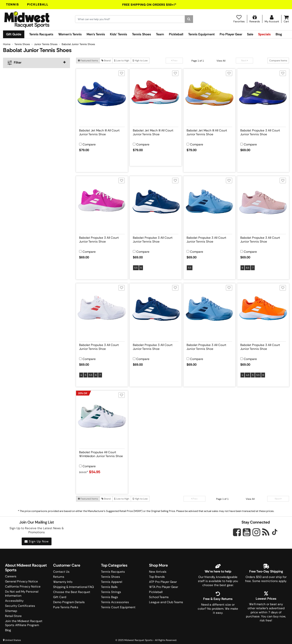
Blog (279, 34)
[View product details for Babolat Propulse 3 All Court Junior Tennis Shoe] (263, 132)
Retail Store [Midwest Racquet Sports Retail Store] (13, 616)
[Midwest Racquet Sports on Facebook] (237, 534)
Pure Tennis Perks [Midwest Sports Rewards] (66, 607)
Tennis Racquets (41, 34)
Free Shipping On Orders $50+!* (149, 5)
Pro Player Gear (231, 34)
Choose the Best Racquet (72, 592)
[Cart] (286, 19)
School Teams (159, 597)
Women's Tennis (70, 34)
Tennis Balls (109, 587)
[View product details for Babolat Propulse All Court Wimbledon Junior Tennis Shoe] (102, 453)
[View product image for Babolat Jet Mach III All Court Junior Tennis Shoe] (102, 95)
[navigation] (36, 63)
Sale (250, 34)
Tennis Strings (111, 592)
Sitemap (11, 611)
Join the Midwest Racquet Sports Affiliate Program (24, 623)
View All (221, 61)
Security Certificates (20, 606)
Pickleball (38, 4)
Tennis (13, 4)
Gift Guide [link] (14, 34)
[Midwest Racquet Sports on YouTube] (247, 532)
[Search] (189, 19)
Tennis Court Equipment (118, 607)
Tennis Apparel (112, 582)
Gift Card (60, 597)
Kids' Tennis (119, 34)
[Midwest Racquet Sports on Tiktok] (275, 532)
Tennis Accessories (115, 602)
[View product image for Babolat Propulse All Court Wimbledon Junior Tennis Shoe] (102, 417)
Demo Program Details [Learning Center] (69, 602)
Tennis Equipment (201, 34)
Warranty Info (63, 582)
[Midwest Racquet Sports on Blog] (266, 532)
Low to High (122, 61)
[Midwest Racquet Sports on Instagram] (256, 532)
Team (160, 34)
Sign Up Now (37, 541)
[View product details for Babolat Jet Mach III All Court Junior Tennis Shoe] (102, 132)
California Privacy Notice (23, 587)
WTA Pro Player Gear (164, 587)
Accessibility (14, 601)
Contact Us (61, 572)
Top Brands (157, 577)
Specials (264, 34)
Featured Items (88, 61)
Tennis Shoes (142, 34)
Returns (59, 577)
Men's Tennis (96, 34)
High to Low (140, 61)
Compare (89, 145)
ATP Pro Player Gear (163, 582)
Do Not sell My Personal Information (22, 594)
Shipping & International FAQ (74, 587)
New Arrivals (158, 572)
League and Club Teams (166, 602)
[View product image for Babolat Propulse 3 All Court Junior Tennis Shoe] (263, 95)
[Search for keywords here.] (130, 19)
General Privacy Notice (21, 581)
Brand (106, 61)
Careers (11, 576)
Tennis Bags (109, 597)
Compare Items (278, 61)
